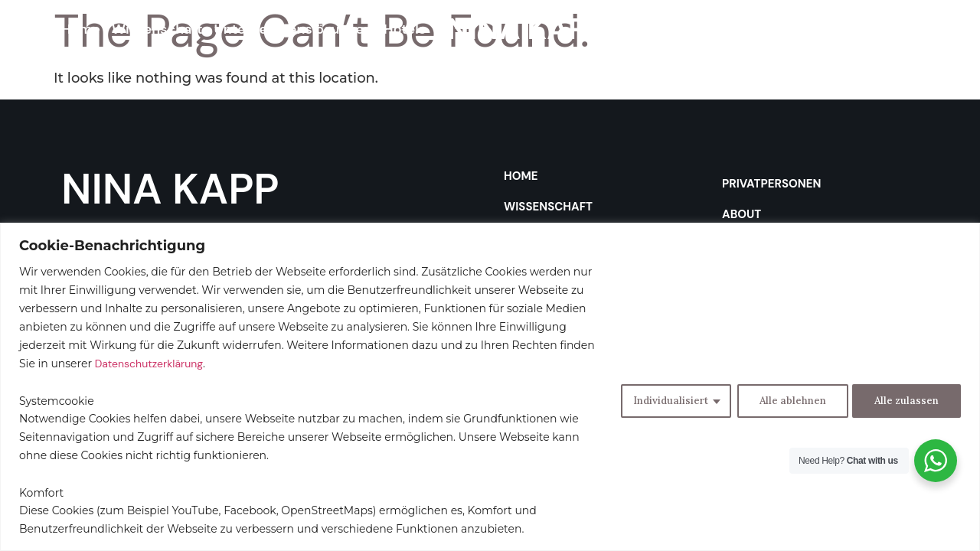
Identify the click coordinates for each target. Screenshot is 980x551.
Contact (885, 29)
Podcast (820, 29)
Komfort (41, 493)
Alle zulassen (905, 400)
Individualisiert (663, 400)
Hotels (405, 29)
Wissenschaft (157, 29)
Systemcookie (57, 401)
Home (81, 29)
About (761, 29)
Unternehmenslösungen (294, 29)
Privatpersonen (678, 29)
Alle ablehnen (787, 400)
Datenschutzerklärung (149, 364)
